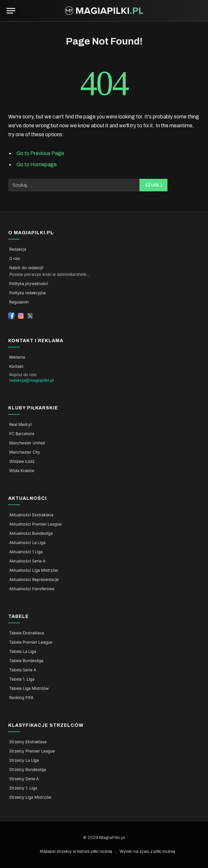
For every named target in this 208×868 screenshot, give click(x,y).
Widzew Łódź (22, 462)
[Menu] (11, 11)
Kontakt (16, 367)
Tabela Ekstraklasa (27, 633)
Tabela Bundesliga (26, 661)
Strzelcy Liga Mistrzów (30, 797)
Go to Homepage (37, 164)
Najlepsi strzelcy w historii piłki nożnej (76, 852)
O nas (15, 259)
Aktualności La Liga (27, 543)
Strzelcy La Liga (24, 760)
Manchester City (25, 452)
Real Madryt (20, 425)
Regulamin (19, 302)
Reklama (17, 357)
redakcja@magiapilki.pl (31, 380)
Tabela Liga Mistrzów (29, 689)
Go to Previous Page (40, 153)
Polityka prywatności (29, 284)
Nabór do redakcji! (26, 268)
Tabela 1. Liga (22, 679)
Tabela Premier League (31, 642)
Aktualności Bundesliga (31, 533)
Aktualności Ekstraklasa (31, 515)
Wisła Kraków (22, 471)
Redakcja (18, 249)
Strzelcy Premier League (32, 751)
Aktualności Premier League (35, 524)
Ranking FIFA (21, 698)
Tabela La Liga (23, 652)
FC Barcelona (22, 434)
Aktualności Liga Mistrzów (34, 570)
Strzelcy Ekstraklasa (28, 742)
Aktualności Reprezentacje (34, 580)
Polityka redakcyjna (27, 293)
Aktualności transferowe (32, 589)
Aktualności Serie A (27, 561)
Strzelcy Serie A (24, 779)
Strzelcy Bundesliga (28, 770)
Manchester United (27, 443)
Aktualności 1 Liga (26, 552)
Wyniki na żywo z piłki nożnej (147, 852)
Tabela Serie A (23, 670)
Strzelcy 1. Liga (23, 788)
